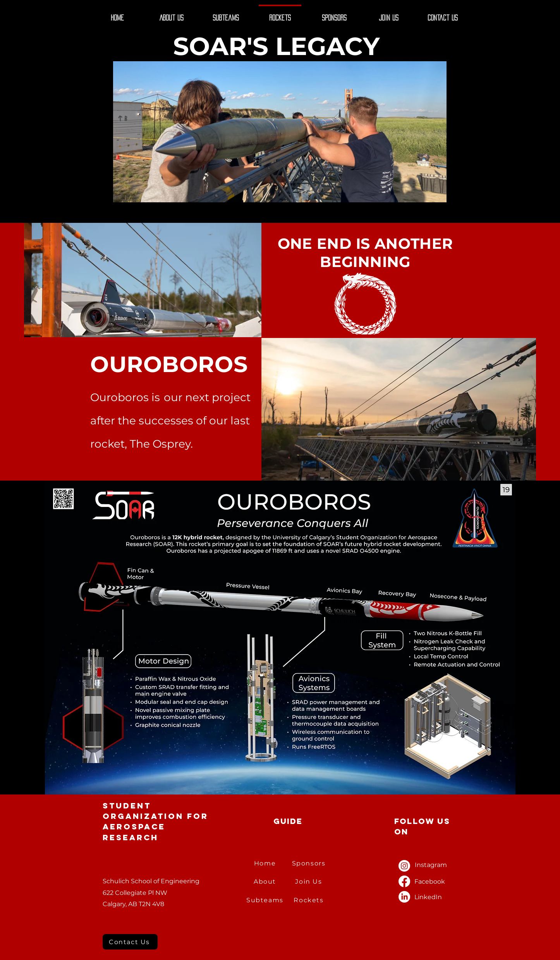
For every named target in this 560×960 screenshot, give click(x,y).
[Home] (266, 863)
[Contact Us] (130, 942)
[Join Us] (309, 882)
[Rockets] (309, 900)
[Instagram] (404, 866)
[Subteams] (266, 900)
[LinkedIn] (404, 897)
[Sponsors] (309, 863)
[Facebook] (404, 881)
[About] (266, 882)
